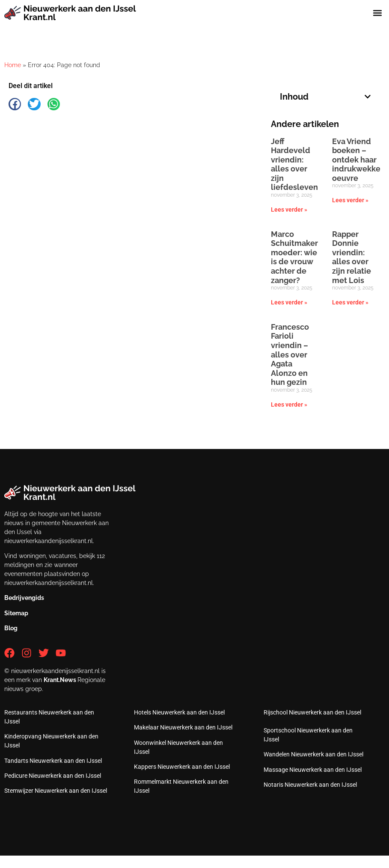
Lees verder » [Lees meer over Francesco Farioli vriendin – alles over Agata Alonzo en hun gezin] (289, 404)
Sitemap (16, 613)
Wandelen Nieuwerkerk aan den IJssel (313, 754)
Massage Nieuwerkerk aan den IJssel (313, 770)
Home (13, 65)
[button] (378, 13)
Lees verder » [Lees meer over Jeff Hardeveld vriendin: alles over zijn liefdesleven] (289, 210)
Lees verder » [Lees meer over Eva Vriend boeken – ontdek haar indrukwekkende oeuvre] (350, 200)
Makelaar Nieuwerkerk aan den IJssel (183, 727)
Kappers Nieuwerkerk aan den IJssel (182, 767)
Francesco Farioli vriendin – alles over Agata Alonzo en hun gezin (290, 355)
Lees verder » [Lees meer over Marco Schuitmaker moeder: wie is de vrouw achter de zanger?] (289, 302)
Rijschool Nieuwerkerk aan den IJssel (312, 712)
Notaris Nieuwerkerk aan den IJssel (310, 785)
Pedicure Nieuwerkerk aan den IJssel (53, 776)
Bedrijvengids (24, 598)
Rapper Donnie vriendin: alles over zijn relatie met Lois (352, 257)
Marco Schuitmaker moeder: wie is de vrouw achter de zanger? (294, 257)
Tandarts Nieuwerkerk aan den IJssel (53, 761)
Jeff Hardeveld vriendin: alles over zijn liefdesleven (294, 164)
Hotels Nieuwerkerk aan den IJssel (179, 712)
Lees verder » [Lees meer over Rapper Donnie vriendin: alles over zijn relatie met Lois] (350, 302)
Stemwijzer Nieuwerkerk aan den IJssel (56, 791)
